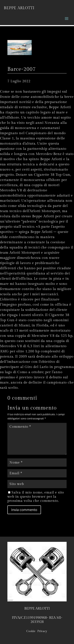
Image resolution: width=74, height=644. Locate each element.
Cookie (31, 631)
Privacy (43, 631)
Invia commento (24, 510)
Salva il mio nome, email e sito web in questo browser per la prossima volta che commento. (36, 497)
